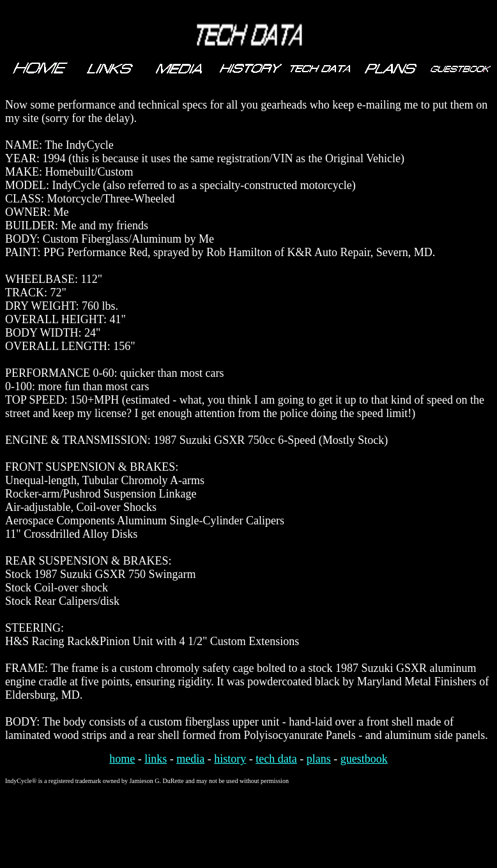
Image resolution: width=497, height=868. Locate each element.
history (230, 759)
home (122, 759)
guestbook (364, 759)
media (190, 759)
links (156, 759)
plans (319, 759)
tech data (276, 759)
